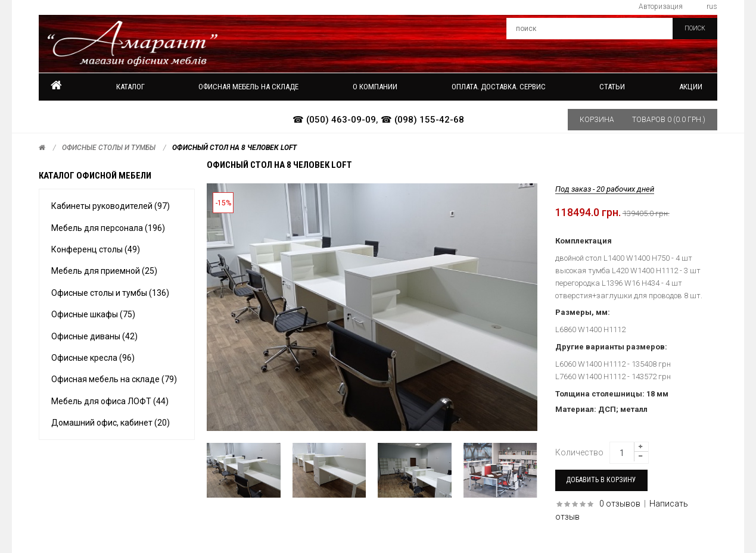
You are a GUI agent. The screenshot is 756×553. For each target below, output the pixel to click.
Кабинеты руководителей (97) (111, 206)
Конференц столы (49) (96, 249)
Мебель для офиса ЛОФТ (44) (110, 401)
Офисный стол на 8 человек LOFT (234, 148)
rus (712, 7)
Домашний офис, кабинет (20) (111, 423)
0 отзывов (620, 504)
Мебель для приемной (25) (104, 271)
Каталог (130, 87)
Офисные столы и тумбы (109, 148)
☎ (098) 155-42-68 (422, 120)
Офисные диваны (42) (94, 336)
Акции (691, 87)
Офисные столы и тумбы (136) (110, 293)
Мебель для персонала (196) (108, 228)
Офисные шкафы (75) (93, 314)
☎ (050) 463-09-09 (334, 120)
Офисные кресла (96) (93, 358)
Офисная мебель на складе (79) (114, 379)
